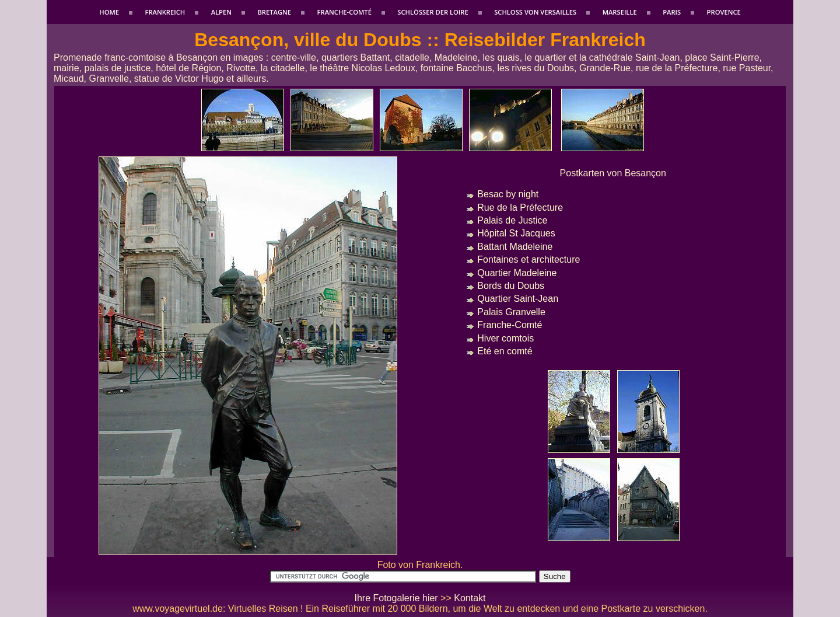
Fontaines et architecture (528, 259)
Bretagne (274, 12)
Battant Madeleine (515, 247)
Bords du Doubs (511, 286)
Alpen (221, 12)
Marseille (620, 12)
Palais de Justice (512, 220)
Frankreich (165, 12)
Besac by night (508, 194)
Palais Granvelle (511, 312)
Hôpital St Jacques (516, 233)
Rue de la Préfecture (520, 208)
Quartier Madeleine (517, 273)
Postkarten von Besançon (613, 173)
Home (109, 12)
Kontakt (470, 598)
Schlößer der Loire (433, 12)
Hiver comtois (505, 338)
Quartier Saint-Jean (518, 299)
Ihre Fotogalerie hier (396, 598)
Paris (672, 12)
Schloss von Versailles (535, 12)
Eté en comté (505, 351)
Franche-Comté (344, 12)
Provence (724, 12)
